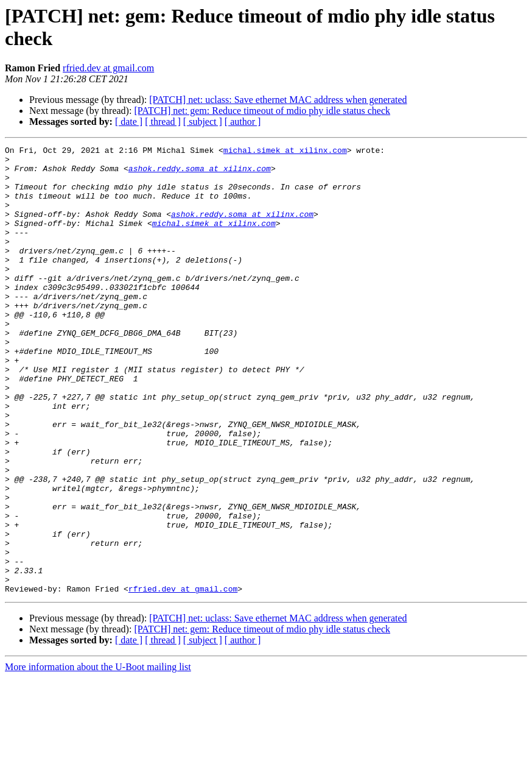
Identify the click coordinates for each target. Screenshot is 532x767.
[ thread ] (163, 122)
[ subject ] (203, 122)
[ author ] (243, 122)
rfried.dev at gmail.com (108, 68)
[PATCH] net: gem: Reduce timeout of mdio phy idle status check (262, 111)
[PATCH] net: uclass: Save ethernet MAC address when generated (278, 100)
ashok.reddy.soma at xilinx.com (200, 174)
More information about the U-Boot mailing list (98, 756)
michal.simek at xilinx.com (285, 152)
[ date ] (129, 122)
